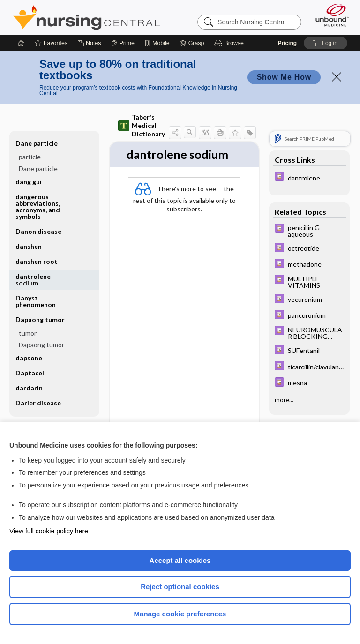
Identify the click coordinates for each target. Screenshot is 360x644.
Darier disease (38, 403)
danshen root (37, 261)
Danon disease (38, 231)
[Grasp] (192, 43)
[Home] (21, 43)
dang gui (29, 182)
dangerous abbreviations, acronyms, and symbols (38, 206)
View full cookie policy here (49, 531)
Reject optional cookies (180, 587)
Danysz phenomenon (36, 301)
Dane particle (37, 143)
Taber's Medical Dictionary (142, 125)
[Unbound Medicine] (329, 15)
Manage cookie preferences (180, 614)
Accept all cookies (180, 560)
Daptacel (30, 373)
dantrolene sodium (33, 280)
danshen (29, 246)
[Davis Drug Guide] (309, 177)
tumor (28, 333)
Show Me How (284, 77)
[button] (230, 43)
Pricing (287, 43)
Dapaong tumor (40, 319)
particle (30, 157)
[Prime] (123, 43)
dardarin (29, 388)
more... (284, 400)
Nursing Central (86, 17)
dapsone (29, 358)
